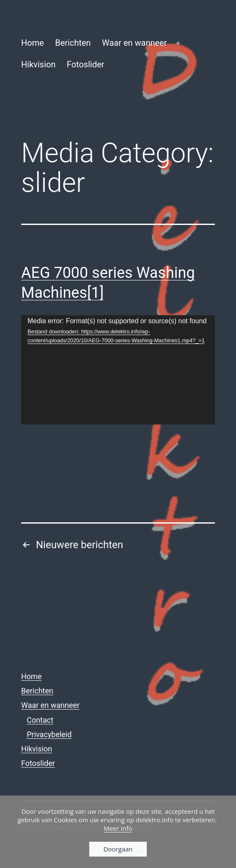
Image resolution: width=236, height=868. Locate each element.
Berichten (73, 43)
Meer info (118, 828)
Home (33, 43)
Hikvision (38, 64)
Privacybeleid (49, 734)
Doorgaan (118, 849)
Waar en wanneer (134, 43)
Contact (40, 720)
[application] (118, 370)
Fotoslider (86, 64)
